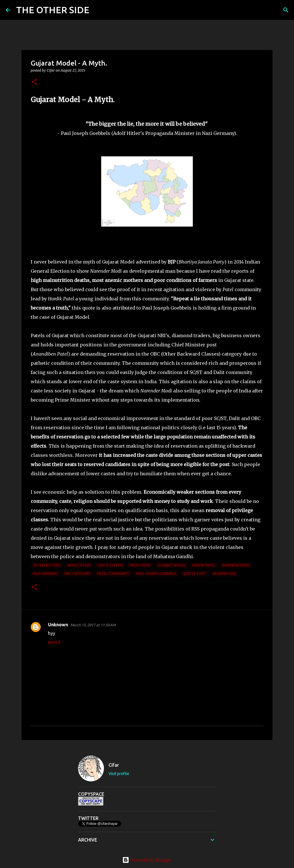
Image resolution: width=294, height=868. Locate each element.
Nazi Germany (45, 574)
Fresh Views (140, 565)
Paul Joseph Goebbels (156, 574)
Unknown (58, 625)
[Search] (97, 10)
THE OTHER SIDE (53, 10)
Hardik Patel (204, 565)
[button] (34, 82)
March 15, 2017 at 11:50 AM (93, 625)
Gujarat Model (171, 565)
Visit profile (119, 774)
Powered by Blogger (147, 860)
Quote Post (195, 574)
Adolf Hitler (79, 565)
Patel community (113, 574)
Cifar (114, 765)
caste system (110, 565)
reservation (224, 574)
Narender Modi (236, 565)
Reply (54, 642)
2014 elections (47, 565)
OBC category (77, 574)
